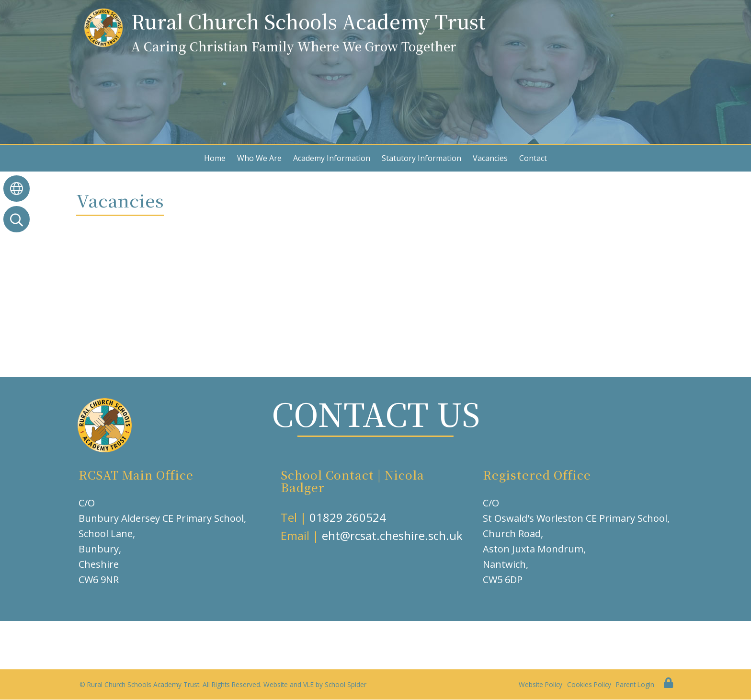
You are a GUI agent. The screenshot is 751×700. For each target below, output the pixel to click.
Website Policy (540, 684)
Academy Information (332, 158)
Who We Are (259, 158)
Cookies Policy (589, 684)
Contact (533, 158)
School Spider (346, 684)
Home (215, 158)
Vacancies (490, 158)
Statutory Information (421, 158)
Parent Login (635, 684)
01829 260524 (348, 517)
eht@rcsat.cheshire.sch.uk (392, 535)
